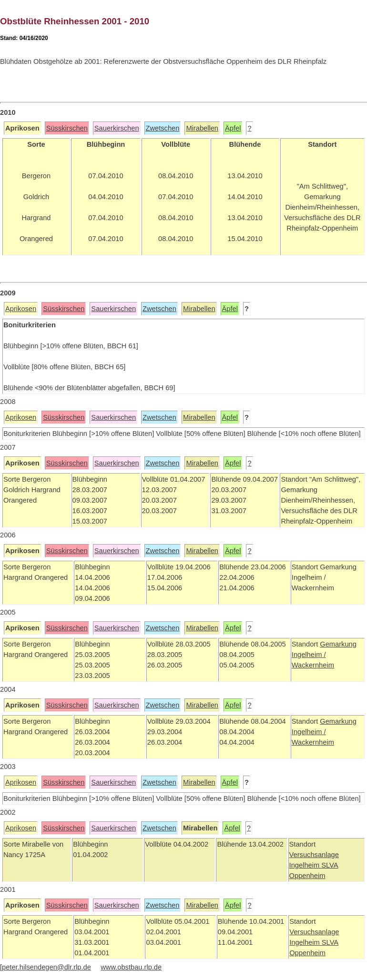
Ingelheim (306, 865)
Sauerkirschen (117, 128)
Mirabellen (202, 128)
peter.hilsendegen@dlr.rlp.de (46, 967)
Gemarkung (338, 644)
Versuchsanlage (314, 855)
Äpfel (233, 128)
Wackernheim (313, 665)
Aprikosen (21, 309)
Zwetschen (163, 128)
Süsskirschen (67, 128)
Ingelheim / (309, 655)
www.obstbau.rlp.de (131, 967)
